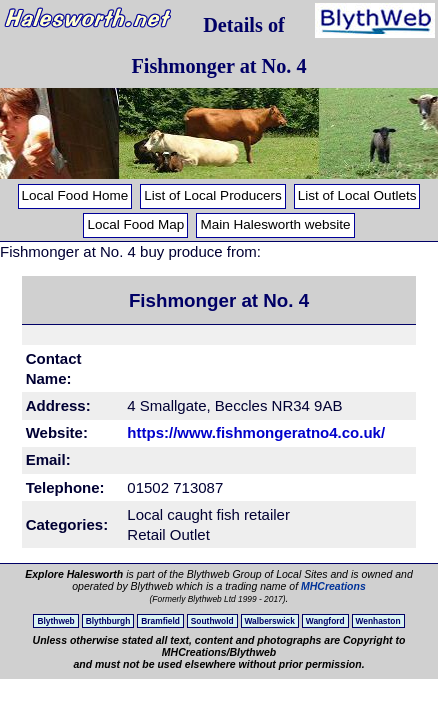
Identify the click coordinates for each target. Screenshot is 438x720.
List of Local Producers (212, 195)
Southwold (212, 621)
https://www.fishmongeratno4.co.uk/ (254, 432)
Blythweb (55, 621)
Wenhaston (378, 621)
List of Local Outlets (357, 195)
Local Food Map (135, 224)
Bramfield (160, 621)
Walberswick (270, 621)
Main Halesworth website (275, 224)
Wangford (325, 621)
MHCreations (333, 586)
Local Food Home (75, 195)
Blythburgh (108, 621)
